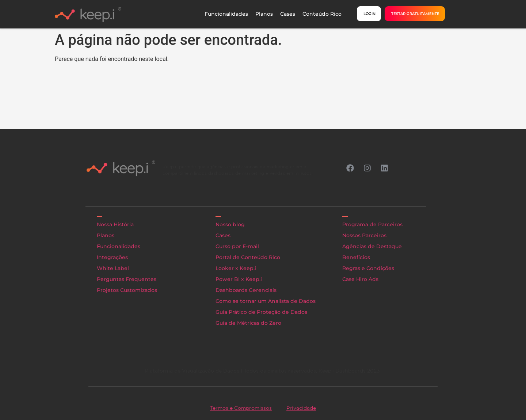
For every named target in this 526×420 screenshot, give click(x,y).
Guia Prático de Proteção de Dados (261, 312)
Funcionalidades (226, 14)
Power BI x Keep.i (239, 279)
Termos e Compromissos (241, 408)
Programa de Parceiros (372, 224)
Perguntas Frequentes (127, 279)
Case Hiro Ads (360, 279)
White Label (113, 268)
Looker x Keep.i (236, 268)
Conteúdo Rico (322, 14)
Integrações (112, 257)
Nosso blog (230, 224)
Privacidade (301, 408)
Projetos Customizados (127, 290)
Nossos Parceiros (364, 235)
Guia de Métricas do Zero (248, 323)
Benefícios (356, 257)
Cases (288, 14)
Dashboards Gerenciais (246, 290)
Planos (264, 14)
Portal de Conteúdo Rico (248, 257)
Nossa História (115, 224)
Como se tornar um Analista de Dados (266, 301)
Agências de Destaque (372, 246)
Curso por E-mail (237, 246)
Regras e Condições (368, 268)
